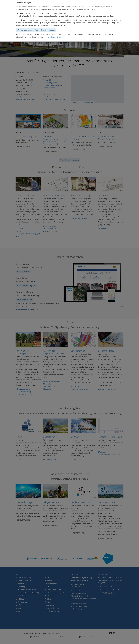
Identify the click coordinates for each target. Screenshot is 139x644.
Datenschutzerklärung (54, 37)
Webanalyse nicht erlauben (45, 30)
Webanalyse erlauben (25, 30)
